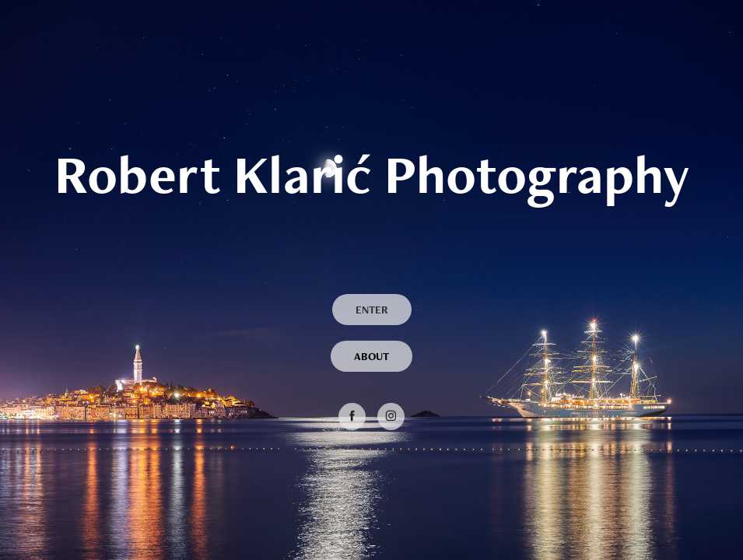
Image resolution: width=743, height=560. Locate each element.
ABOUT (371, 356)
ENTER (372, 310)
